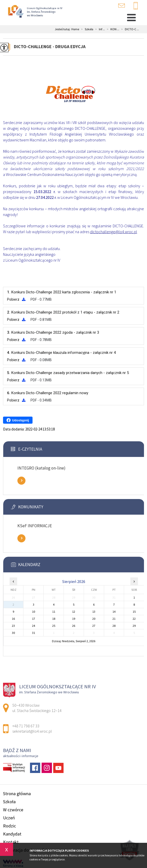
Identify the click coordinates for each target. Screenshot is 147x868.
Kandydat (12, 834)
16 (13, 619)
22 (134, 619)
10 (34, 612)
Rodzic (9, 826)
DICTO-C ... (129, 29)
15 (134, 612)
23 (13, 626)
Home (75, 29)
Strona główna (17, 794)
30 (13, 633)
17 (34, 619)
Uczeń (9, 818)
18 (54, 619)
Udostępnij (18, 420)
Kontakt (11, 842)
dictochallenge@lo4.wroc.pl (114, 232)
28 (114, 626)
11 (54, 612)
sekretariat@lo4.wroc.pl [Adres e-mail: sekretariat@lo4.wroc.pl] (32, 731)
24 (34, 626)
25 (54, 626)
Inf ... (99, 29)
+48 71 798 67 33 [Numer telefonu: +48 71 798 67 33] (26, 726)
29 (134, 626)
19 (74, 619)
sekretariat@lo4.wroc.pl (122, 6)
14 (114, 612)
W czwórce (13, 810)
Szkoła (86, 29)
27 (94, 626)
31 (34, 633)
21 (114, 619)
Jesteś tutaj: (63, 29)
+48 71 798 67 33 (136, 6)
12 (74, 612)
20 (94, 619)
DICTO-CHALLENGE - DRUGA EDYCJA (50, 46)
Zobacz (21, 481)
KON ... (112, 29)
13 (94, 612)
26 (74, 626)
